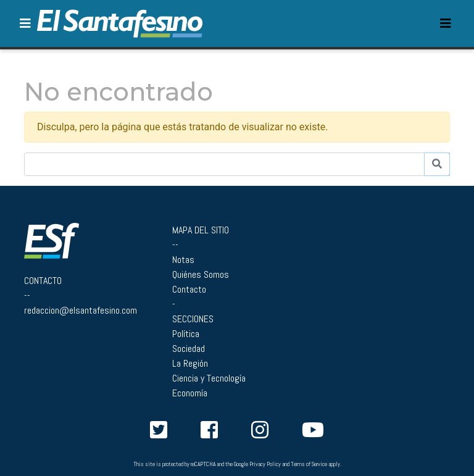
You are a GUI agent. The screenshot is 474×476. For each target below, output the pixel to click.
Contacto (189, 289)
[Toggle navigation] (446, 23)
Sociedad (189, 349)
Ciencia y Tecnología (209, 378)
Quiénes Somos (201, 274)
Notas (183, 260)
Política (186, 334)
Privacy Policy (265, 464)
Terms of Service (309, 464)
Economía (190, 393)
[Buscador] (224, 164)
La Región (190, 363)
